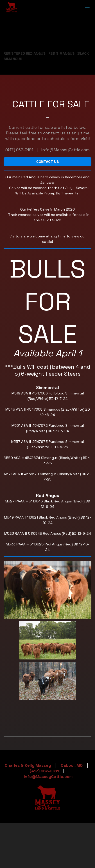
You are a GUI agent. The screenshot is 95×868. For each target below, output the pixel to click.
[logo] (12, 7)
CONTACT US (48, 162)
